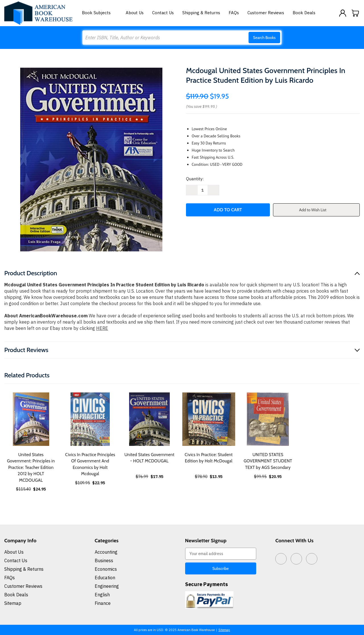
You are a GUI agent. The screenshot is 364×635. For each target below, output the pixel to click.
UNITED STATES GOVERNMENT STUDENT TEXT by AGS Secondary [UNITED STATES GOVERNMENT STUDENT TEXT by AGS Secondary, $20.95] (268, 461)
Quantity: (195, 179)
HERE (102, 328)
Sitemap (13, 603)
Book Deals (304, 13)
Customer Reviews (266, 13)
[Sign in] (343, 13)
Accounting (106, 552)
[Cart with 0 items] (355, 13)
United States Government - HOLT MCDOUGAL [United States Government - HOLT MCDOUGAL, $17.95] (149, 458)
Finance (103, 603)
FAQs (234, 13)
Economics (106, 569)
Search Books (264, 38)
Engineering (107, 586)
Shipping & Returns (201, 13)
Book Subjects (100, 13)
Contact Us (163, 13)
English (102, 595)
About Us (135, 13)
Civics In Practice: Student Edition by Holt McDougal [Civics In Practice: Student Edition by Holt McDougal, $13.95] (209, 458)
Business (104, 560)
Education (105, 578)
